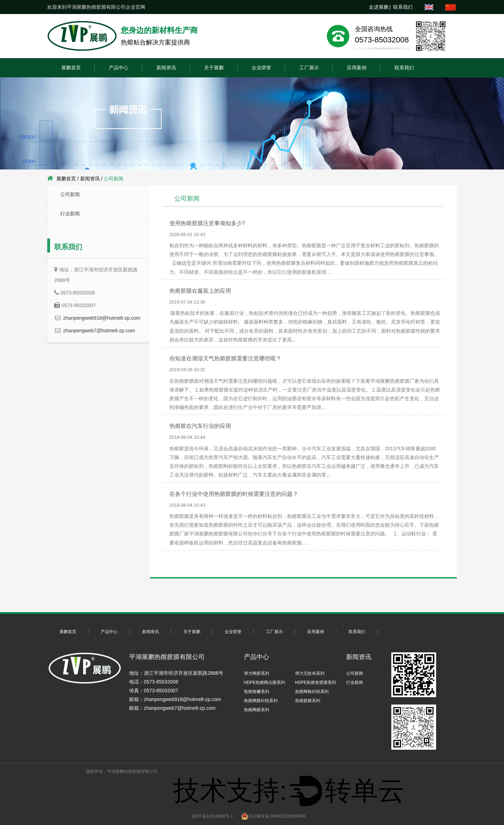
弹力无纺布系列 (310, 673)
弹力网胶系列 (257, 673)
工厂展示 (309, 68)
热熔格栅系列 (257, 692)
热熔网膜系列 (257, 710)
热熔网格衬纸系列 (312, 692)
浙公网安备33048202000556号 (274, 816)
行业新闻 (70, 214)
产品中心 (119, 68)
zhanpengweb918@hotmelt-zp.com (102, 318)
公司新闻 (70, 194)
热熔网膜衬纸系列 (261, 701)
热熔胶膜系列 (308, 701)
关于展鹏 (214, 68)
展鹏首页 (71, 68)
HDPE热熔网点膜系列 (264, 682)
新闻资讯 (166, 68)
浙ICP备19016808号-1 (212, 816)
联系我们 (403, 7)
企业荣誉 (261, 68)
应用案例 (357, 68)
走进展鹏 (379, 7)
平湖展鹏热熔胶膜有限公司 (132, 771)
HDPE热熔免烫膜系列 (316, 682)
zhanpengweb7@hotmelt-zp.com (99, 331)
